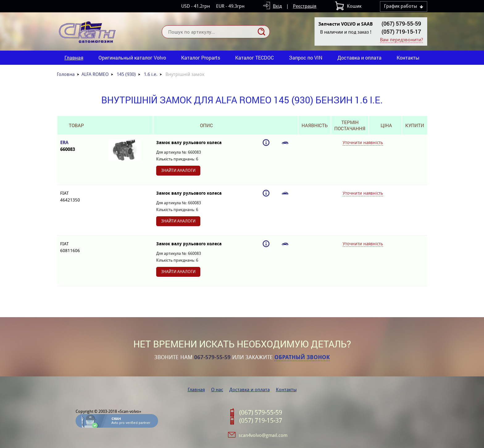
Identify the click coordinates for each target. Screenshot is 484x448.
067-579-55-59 (212, 357)
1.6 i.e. (151, 74)
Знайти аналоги (178, 170)
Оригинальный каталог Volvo (132, 58)
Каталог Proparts (201, 58)
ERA (76, 146)
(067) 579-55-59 (401, 23)
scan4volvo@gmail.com (263, 435)
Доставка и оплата (359, 58)
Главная (74, 58)
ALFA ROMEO (95, 74)
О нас (217, 390)
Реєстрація (305, 6)
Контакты (408, 58)
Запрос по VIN (306, 58)
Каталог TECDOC (255, 58)
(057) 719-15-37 (261, 421)
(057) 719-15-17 (401, 31)
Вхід (277, 6)
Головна (66, 74)
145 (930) (126, 74)
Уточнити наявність (363, 143)
